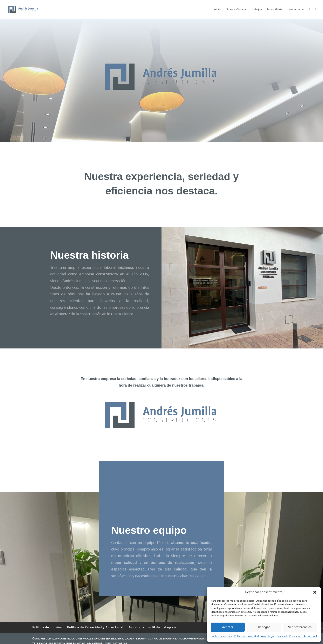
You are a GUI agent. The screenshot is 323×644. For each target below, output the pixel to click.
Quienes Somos (236, 9)
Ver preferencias (300, 627)
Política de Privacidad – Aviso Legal (254, 636)
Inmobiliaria (275, 9)
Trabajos (257, 9)
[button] (315, 592)
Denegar (264, 627)
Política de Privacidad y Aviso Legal (95, 628)
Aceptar (228, 627)
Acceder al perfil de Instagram (152, 628)
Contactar (294, 9)
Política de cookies (221, 636)
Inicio (217, 9)
